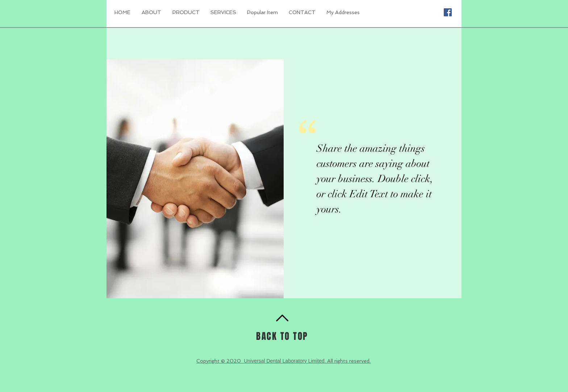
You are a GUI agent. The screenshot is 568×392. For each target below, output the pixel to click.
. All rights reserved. (348, 361)
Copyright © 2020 (220, 361)
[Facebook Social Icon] (448, 12)
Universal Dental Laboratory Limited (284, 361)
